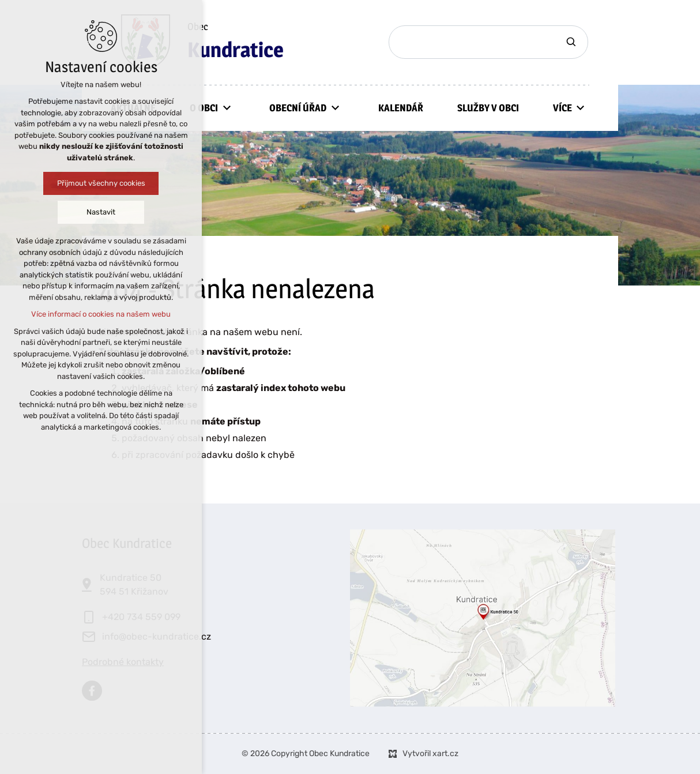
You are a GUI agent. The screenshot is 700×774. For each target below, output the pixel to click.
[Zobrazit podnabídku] (227, 108)
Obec (236, 43)
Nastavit (93, 212)
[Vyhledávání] (573, 42)
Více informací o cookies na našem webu (93, 314)
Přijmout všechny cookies (93, 183)
